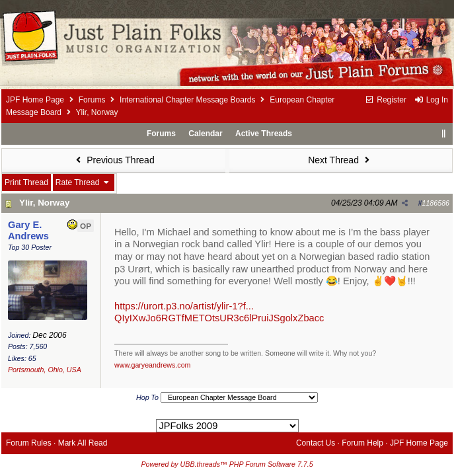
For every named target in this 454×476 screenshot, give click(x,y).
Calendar (205, 134)
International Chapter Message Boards (187, 100)
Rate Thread (84, 182)
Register (386, 100)
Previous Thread (114, 160)
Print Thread (26, 182)
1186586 (436, 203)
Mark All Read (83, 443)
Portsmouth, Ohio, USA (45, 370)
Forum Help (362, 443)
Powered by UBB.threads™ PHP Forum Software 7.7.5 (227, 464)
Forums (92, 100)
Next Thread (340, 160)
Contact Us (316, 443)
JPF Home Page (35, 100)
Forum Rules (29, 443)
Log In (431, 100)
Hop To (147, 397)
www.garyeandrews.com (153, 365)
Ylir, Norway (44, 203)
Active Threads (264, 134)
